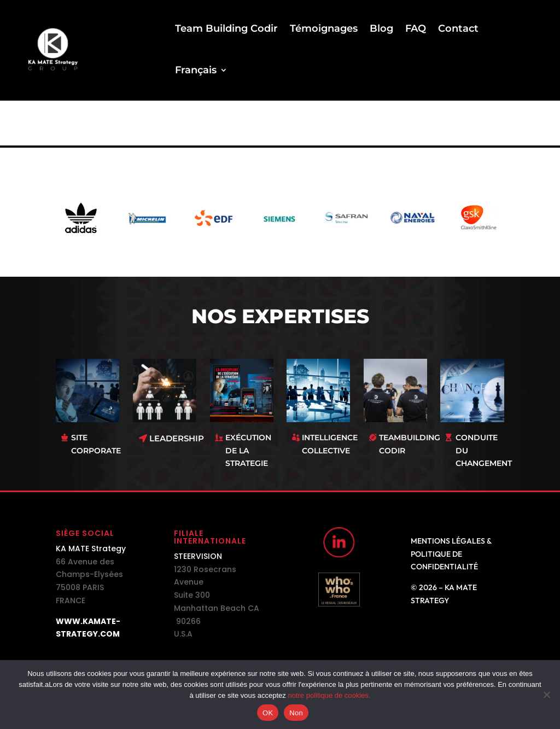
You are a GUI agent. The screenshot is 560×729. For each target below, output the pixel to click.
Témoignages (324, 28)
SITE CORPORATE (96, 444)
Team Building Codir (226, 28)
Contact (458, 28)
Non (296, 713)
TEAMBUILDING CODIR (410, 444)
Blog (381, 28)
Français (196, 70)
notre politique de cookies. (329, 695)
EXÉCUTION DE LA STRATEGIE (248, 451)
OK (268, 713)
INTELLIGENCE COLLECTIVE (330, 444)
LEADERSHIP (177, 438)
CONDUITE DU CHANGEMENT (484, 451)
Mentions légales (448, 541)
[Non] (546, 695)
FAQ (416, 28)
